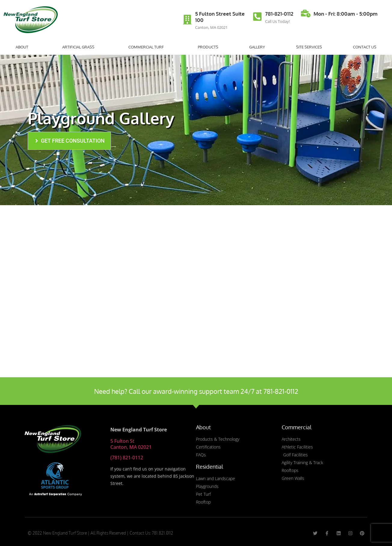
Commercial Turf (148, 47)
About (23, 47)
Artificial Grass (80, 47)
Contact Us (365, 47)
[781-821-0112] (257, 17)
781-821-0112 (279, 14)
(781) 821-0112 (127, 458)
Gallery (257, 47)
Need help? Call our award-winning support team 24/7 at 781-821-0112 (196, 391)
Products (208, 47)
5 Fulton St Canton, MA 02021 (131, 444)
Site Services (309, 47)
